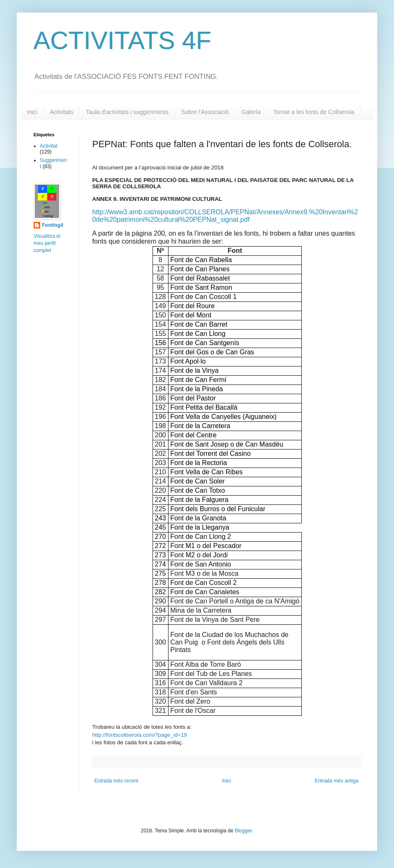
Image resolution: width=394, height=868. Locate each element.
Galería (251, 112)
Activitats (62, 112)
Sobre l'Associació (205, 112)
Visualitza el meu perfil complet (47, 243)
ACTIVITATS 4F (122, 40)
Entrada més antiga (337, 781)
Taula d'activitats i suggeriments (127, 112)
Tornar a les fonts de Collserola (314, 112)
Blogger (243, 831)
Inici (32, 112)
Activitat (49, 146)
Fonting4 (53, 225)
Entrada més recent (116, 781)
